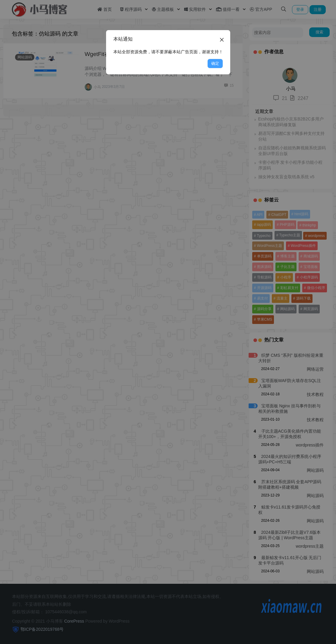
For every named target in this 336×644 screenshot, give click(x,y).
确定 (215, 63)
